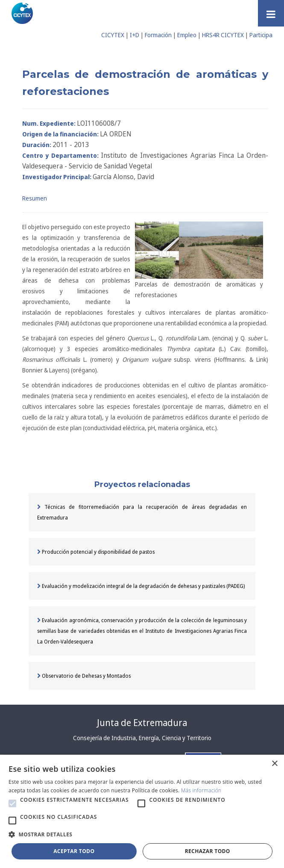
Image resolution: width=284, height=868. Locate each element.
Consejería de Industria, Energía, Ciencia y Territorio (142, 738)
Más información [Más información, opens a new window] (201, 790)
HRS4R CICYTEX (223, 35)
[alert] (142, 811)
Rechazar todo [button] (208, 851)
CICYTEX (113, 35)
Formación (158, 35)
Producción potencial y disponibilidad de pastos (96, 552)
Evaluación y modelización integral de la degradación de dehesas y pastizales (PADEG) (141, 586)
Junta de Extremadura (142, 723)
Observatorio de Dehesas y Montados (84, 676)
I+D (135, 35)
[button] (12, 803)
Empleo (187, 35)
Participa (261, 35)
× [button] (274, 764)
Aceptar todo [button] (74, 851)
